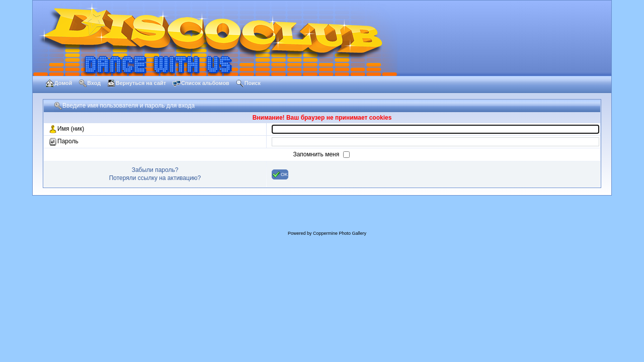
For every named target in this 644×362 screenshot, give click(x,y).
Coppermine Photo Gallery (340, 233)
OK (280, 174)
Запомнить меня (317, 154)
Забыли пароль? (155, 170)
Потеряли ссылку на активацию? (155, 178)
